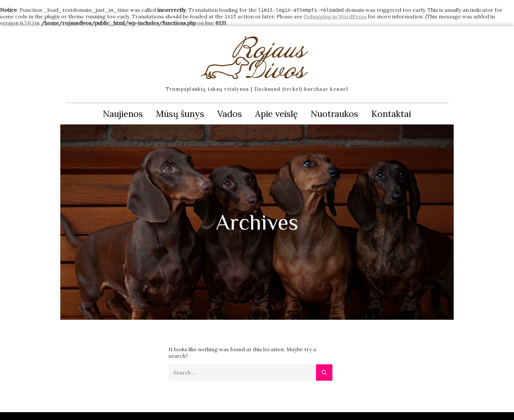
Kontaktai (391, 114)
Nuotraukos (335, 114)
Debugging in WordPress (335, 16)
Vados (230, 114)
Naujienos (123, 114)
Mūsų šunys (180, 114)
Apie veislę (276, 114)
